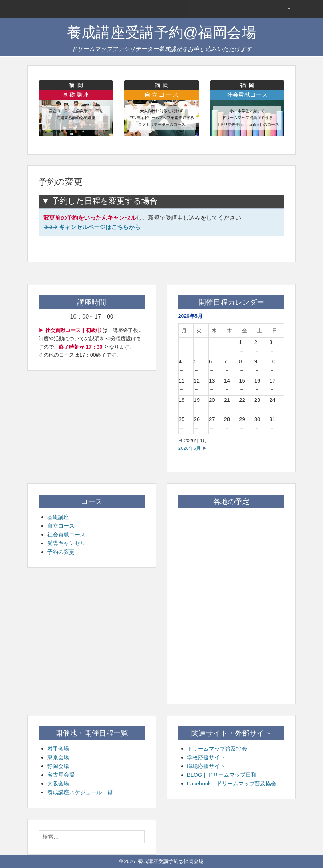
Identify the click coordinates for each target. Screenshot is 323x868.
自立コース (61, 526)
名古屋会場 (61, 775)
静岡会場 (58, 766)
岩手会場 (58, 749)
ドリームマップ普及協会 (217, 749)
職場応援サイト (206, 766)
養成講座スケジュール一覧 (80, 792)
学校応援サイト (206, 757)
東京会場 (58, 757)
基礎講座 (58, 517)
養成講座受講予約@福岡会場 (162, 32)
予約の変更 (61, 552)
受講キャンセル (66, 543)
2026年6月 (190, 448)
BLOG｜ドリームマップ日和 (222, 775)
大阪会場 (58, 783)
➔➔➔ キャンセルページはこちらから (92, 227)
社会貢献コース (66, 534)
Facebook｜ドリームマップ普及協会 (232, 783)
